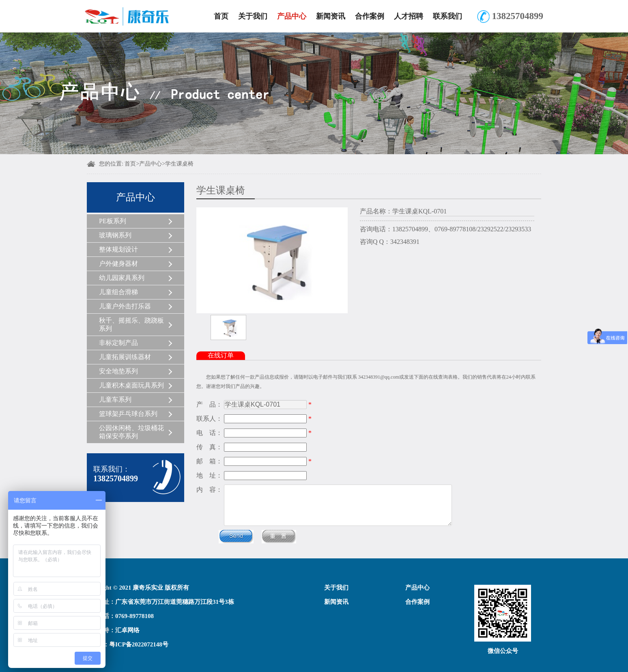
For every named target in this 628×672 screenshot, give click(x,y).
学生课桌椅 (179, 164)
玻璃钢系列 (115, 235)
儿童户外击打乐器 (125, 306)
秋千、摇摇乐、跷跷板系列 (131, 324)
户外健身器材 (118, 264)
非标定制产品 (118, 343)
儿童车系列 (115, 400)
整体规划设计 (118, 249)
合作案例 (370, 16)
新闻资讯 (331, 16)
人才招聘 (409, 16)
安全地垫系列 (118, 371)
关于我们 (253, 16)
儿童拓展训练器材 (125, 357)
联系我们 (447, 16)
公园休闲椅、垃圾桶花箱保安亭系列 (131, 432)
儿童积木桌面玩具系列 (131, 385)
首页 (221, 16)
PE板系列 (113, 221)
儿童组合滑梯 (118, 292)
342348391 (405, 242)
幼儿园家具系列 (122, 278)
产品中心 (292, 16)
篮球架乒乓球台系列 (128, 414)
